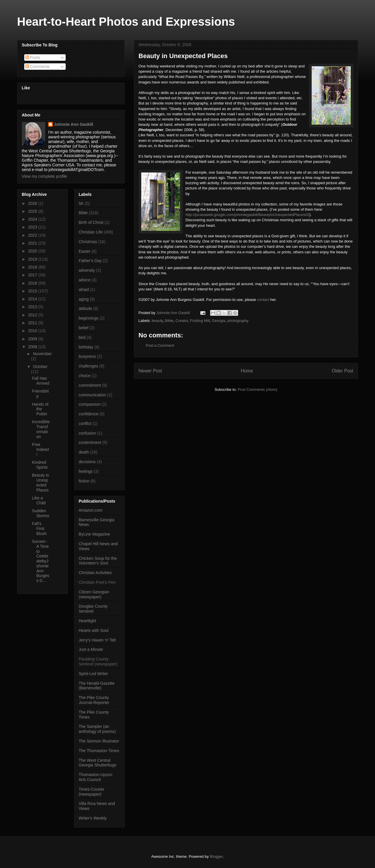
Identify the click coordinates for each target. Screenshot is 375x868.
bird (82, 337)
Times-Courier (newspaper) (92, 792)
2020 (33, 251)
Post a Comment (160, 345)
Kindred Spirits (40, 465)
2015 (33, 291)
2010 (33, 331)
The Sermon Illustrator (99, 741)
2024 (33, 219)
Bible (169, 321)
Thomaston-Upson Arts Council (96, 777)
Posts (33, 57)
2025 (33, 211)
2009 (33, 339)
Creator (182, 321)
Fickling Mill (200, 321)
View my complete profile (45, 176)
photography (238, 321)
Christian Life (91, 232)
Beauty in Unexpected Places (40, 482)
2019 (33, 259)
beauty (157, 321)
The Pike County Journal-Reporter (94, 700)
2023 (33, 227)
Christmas (88, 242)
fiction (84, 481)
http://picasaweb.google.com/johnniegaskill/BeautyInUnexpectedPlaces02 (247, 215)
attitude (86, 308)
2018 (33, 267)
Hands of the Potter (40, 409)
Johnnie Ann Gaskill (74, 124)
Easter (85, 251)
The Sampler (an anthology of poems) (97, 729)
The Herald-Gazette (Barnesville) (97, 686)
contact (264, 300)
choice (85, 376)
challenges (89, 366)
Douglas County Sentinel (93, 609)
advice (85, 280)
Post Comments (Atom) (258, 389)
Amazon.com (91, 510)
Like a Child (39, 500)
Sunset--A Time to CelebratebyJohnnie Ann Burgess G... (40, 561)
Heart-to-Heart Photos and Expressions (126, 22)
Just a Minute (91, 649)
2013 (33, 307)
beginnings (89, 318)
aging (84, 299)
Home (247, 371)
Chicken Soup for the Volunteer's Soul (98, 561)
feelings (86, 471)
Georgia (219, 321)
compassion (90, 404)
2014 (33, 299)
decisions (87, 462)
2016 (33, 283)
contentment (90, 442)
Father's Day (90, 261)
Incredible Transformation (41, 429)
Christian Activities (95, 573)
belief (84, 328)
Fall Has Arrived (40, 381)
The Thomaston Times (99, 751)
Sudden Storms (40, 513)
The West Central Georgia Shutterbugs (98, 763)
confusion (88, 433)
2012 (33, 315)
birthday (86, 347)
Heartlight (88, 621)
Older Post (343, 371)
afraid (84, 290)
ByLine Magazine (94, 534)
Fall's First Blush (39, 529)
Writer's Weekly (93, 818)
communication (93, 395)
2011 (33, 323)
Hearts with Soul (94, 630)
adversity (87, 270)
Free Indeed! (40, 449)
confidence (89, 414)
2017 (33, 275)
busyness (87, 356)
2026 (33, 203)
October (40, 367)
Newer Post (150, 371)
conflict (85, 423)
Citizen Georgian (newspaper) (94, 594)
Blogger (216, 856)
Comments (38, 67)
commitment (90, 385)
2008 (33, 347)
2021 (33, 243)
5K (81, 203)
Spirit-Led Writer (94, 674)
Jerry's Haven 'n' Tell (97, 640)
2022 (33, 235)
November (42, 354)
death (84, 452)
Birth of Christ (91, 222)
